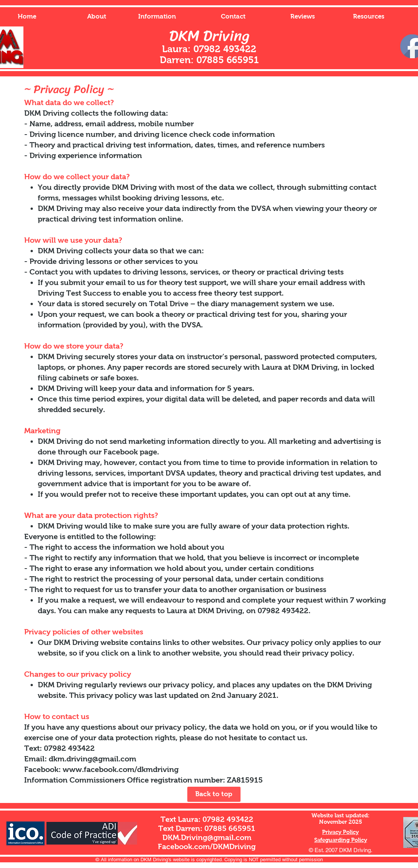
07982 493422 (228, 819)
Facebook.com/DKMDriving (207, 846)
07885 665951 (230, 828)
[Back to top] (214, 794)
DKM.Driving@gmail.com (207, 837)
